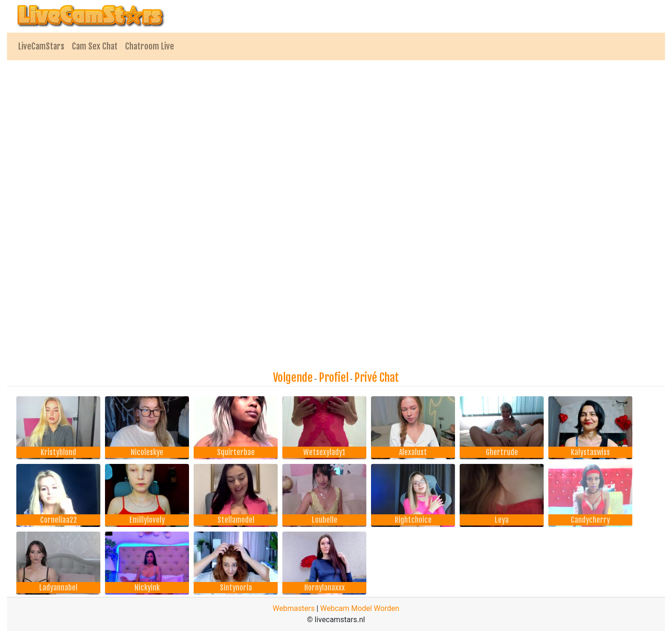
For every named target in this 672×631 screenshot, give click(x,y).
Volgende (293, 378)
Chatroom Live (150, 46)
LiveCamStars (41, 46)
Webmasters (294, 608)
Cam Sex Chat (95, 46)
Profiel (334, 378)
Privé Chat (377, 378)
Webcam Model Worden (360, 608)
